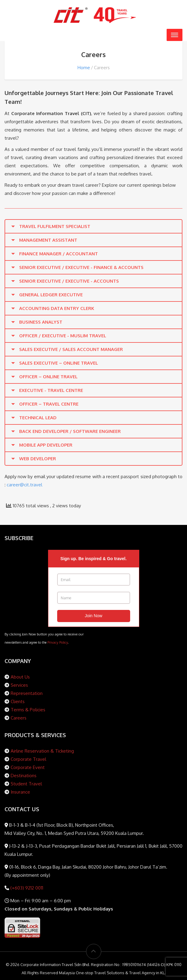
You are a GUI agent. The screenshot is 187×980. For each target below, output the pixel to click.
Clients (18, 701)
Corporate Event (28, 767)
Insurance (20, 792)
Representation (27, 693)
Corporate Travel (28, 759)
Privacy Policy (58, 642)
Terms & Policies (28, 710)
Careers (19, 718)
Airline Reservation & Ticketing (42, 751)
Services (19, 685)
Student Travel (26, 784)
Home (84, 68)
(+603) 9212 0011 (26, 888)
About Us (20, 677)
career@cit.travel (24, 485)
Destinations (24, 776)
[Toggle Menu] (175, 35)
